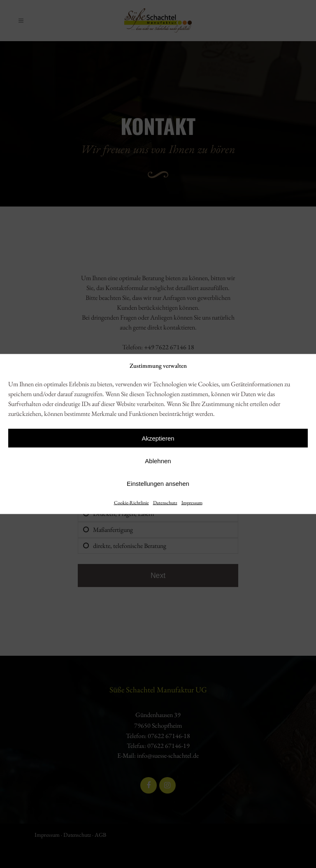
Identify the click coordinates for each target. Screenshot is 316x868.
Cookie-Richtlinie (131, 503)
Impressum (192, 503)
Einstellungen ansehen (158, 483)
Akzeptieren (158, 438)
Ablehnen (158, 461)
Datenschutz (165, 503)
